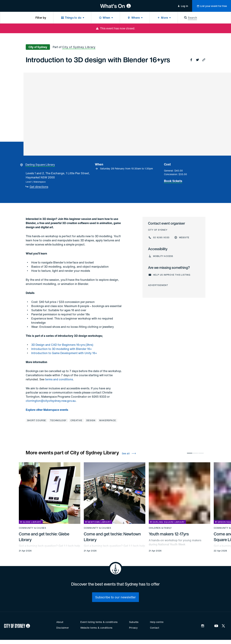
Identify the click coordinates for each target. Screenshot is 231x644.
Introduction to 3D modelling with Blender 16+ (62, 349)
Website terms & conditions (96, 628)
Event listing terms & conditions (99, 622)
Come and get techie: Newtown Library (112, 537)
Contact (155, 628)
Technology (58, 420)
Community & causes (32, 528)
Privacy (133, 628)
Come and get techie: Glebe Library (44, 537)
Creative (76, 420)
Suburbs (134, 622)
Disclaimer (63, 628)
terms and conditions (59, 379)
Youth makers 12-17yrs (169, 534)
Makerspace (108, 420)
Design (91, 420)
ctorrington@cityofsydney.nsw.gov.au (51, 401)
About (60, 622)
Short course (37, 420)
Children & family (160, 528)
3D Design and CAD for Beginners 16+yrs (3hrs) (62, 345)
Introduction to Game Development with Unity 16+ (64, 353)
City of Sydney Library (79, 47)
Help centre (157, 622)
